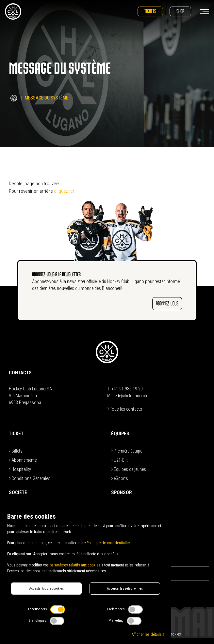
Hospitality (20, 469)
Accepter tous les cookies (46, 589)
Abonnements (23, 460)
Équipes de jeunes (129, 469)
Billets (16, 451)
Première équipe (127, 451)
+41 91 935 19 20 (127, 389)
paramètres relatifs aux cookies (75, 565)
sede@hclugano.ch (130, 396)
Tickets (150, 11)
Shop (180, 11)
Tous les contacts (125, 409)
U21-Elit (119, 460)
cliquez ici (64, 191)
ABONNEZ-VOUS (167, 304)
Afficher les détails (148, 635)
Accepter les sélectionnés (125, 589)
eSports (120, 478)
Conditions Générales (30, 478)
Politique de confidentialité (108, 543)
